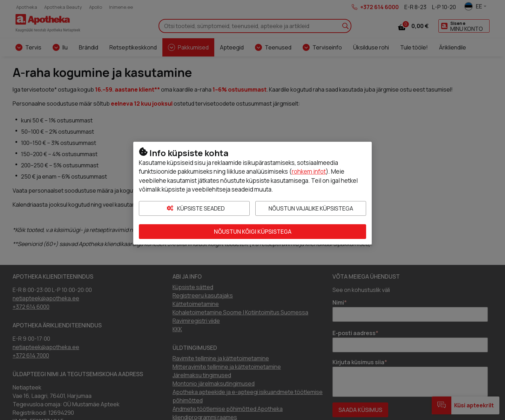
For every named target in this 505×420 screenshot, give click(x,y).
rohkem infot (309, 171)
